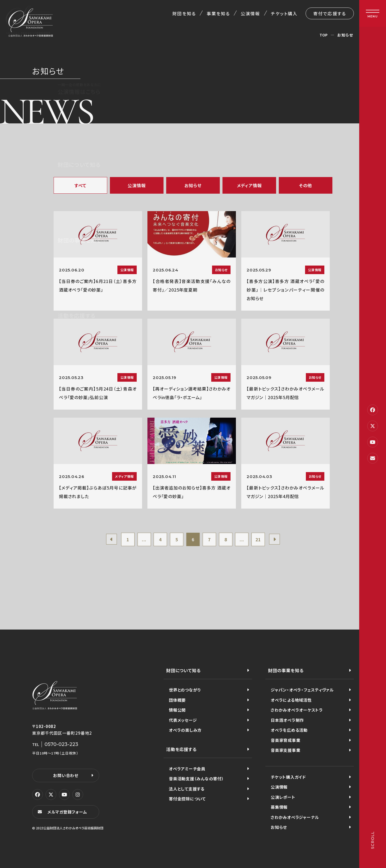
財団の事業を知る (286, 670)
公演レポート (283, 797)
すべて (80, 185)
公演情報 (250, 13)
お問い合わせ (66, 775)
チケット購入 (284, 13)
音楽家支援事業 (285, 750)
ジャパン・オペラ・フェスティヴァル (302, 690)
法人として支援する (187, 789)
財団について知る (183, 670)
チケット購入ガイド (288, 777)
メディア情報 (249, 185)
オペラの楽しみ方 (185, 730)
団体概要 (177, 700)
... (144, 539)
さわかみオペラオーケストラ (297, 710)
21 (258, 539)
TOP (324, 35)
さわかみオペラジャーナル (295, 817)
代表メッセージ (183, 720)
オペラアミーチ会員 (187, 769)
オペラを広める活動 (289, 730)
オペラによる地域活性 (291, 700)
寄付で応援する (330, 13)
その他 (306, 185)
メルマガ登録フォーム (67, 812)
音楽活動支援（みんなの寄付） (196, 779)
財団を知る (184, 13)
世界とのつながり (185, 690)
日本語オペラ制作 (287, 720)
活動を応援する (181, 749)
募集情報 (279, 807)
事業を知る (218, 13)
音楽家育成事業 (285, 740)
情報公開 (177, 710)
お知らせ (193, 185)
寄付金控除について (187, 799)
